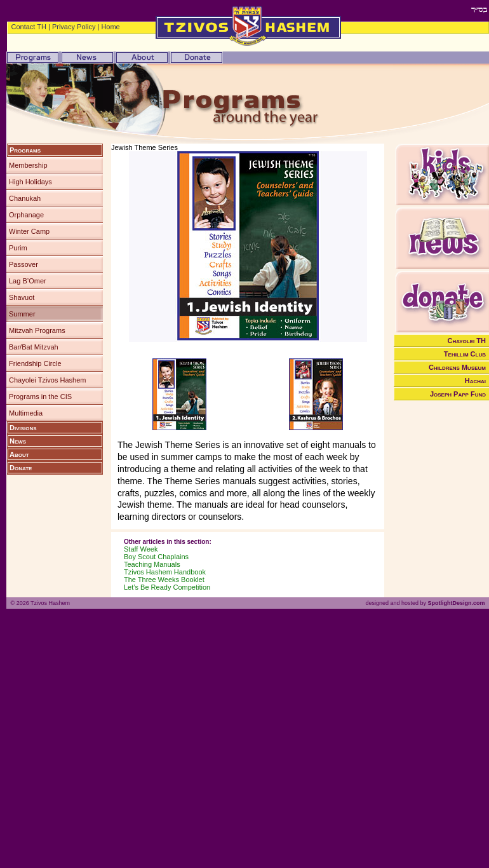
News (18, 441)
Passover (23, 264)
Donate (21, 468)
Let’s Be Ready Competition (167, 587)
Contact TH (29, 27)
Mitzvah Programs (37, 330)
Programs (25, 150)
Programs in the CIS (40, 397)
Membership (28, 165)
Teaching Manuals (152, 564)
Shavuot (22, 297)
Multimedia (26, 413)
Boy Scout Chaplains (156, 557)
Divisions (23, 428)
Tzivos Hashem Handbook (165, 572)
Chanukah (25, 198)
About (19, 454)
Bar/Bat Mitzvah (34, 347)
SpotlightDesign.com (456, 603)
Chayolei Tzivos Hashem (47, 380)
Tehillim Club (465, 354)
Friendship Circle (35, 363)
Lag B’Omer (28, 281)
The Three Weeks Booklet (164, 580)
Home (110, 27)
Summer (22, 314)
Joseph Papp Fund (458, 394)
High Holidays (30, 182)
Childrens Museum (457, 367)
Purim (18, 248)
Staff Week (141, 549)
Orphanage (26, 215)
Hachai (475, 381)
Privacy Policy (74, 27)
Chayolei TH (467, 341)
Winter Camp (29, 231)
